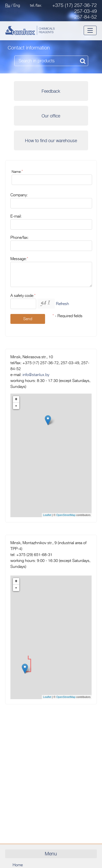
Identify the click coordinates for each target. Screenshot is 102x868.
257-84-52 (86, 17)
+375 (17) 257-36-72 (75, 5)
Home (18, 865)
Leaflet (47, 515)
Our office (51, 116)
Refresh (63, 304)
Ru (8, 5)
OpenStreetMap (66, 515)
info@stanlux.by (36, 375)
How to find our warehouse (51, 141)
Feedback (51, 91)
